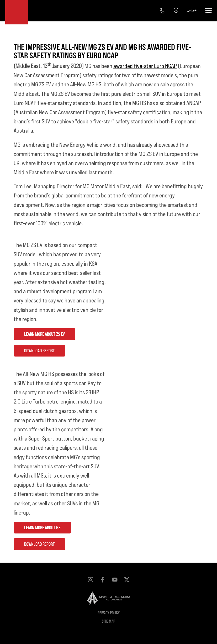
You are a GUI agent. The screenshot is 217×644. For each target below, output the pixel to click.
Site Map (108, 621)
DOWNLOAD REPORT (39, 350)
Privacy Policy (109, 613)
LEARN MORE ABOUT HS (42, 527)
